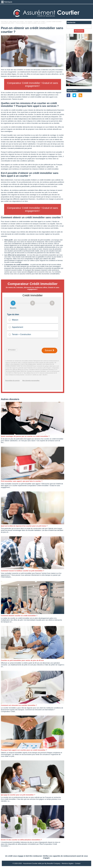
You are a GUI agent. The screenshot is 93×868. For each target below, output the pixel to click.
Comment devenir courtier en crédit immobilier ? (19, 616)
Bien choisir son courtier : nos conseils (21, 22)
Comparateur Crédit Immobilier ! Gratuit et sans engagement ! (33, 84)
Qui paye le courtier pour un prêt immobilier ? (18, 795)
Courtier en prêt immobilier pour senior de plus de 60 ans (22, 660)
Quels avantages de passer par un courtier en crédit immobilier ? (25, 436)
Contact (78, 863)
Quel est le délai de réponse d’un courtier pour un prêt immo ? (24, 526)
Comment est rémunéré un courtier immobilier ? (19, 705)
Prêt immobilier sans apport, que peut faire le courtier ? (22, 481)
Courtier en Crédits (39, 22)
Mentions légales (68, 863)
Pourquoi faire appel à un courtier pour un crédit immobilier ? (24, 750)
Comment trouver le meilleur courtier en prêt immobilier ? (23, 571)
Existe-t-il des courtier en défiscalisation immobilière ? (21, 840)
